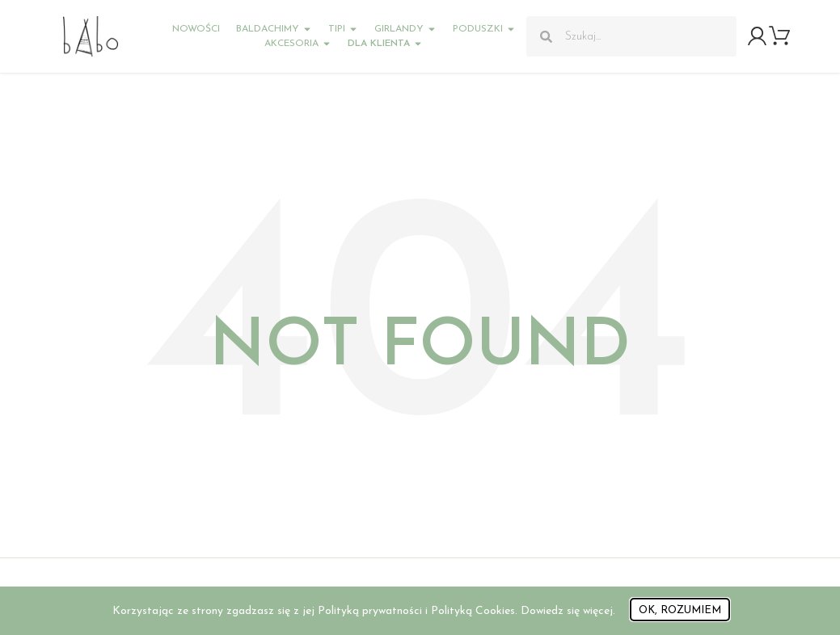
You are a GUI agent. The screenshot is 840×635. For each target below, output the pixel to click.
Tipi (343, 29)
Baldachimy (274, 29)
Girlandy (405, 29)
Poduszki (484, 29)
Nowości (196, 29)
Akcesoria (298, 44)
